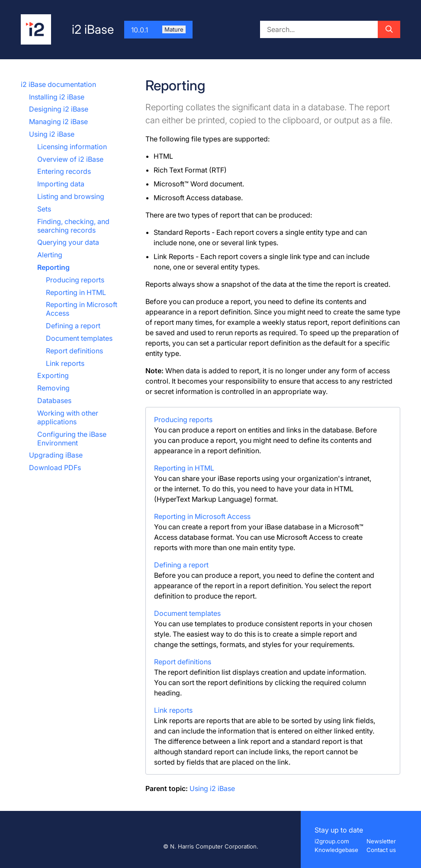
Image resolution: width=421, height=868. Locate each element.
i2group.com (332, 841)
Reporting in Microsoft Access (202, 516)
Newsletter (381, 841)
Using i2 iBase (52, 134)
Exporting (53, 375)
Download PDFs (55, 468)
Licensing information (72, 147)
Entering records (64, 171)
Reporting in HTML (76, 292)
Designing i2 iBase (59, 109)
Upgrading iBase (56, 455)
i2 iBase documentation (58, 84)
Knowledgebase (336, 850)
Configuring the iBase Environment (72, 439)
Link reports (65, 363)
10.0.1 (158, 30)
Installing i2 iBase (57, 97)
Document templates (79, 338)
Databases (54, 400)
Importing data (61, 184)
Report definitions (74, 351)
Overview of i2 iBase (70, 159)
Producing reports (75, 280)
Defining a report (73, 326)
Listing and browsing (71, 196)
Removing (53, 388)
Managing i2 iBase (58, 122)
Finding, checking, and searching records (73, 226)
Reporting (53, 267)
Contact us (381, 850)
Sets (44, 209)
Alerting (50, 255)
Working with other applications (68, 417)
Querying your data (68, 242)
